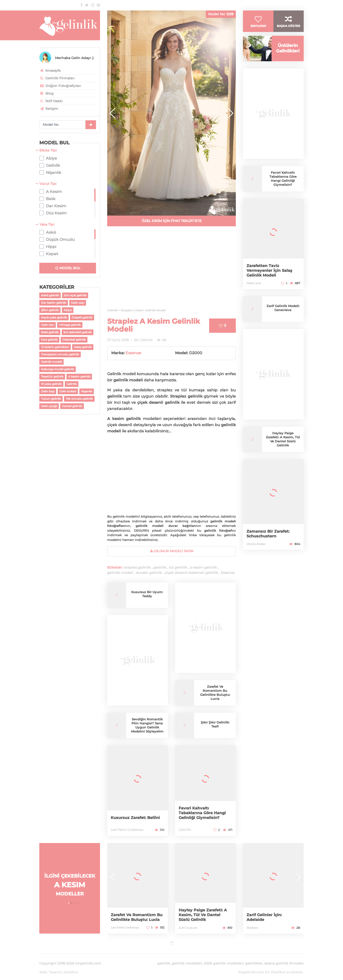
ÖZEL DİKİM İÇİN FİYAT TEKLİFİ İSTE (172, 221)
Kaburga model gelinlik (58, 369)
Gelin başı (48, 391)
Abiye (68, 310)
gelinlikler (254, 958)
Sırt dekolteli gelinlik (78, 332)
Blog (46, 93)
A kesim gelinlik (79, 376)
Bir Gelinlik (143, 340)
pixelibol (71, 966)
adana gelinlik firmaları (284, 958)
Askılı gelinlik (50, 295)
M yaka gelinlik (51, 384)
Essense (133, 353)
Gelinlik (72, 384)
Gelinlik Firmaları (57, 78)
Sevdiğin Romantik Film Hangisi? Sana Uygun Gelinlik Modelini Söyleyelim (147, 725)
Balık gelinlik (50, 332)
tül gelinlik (178, 567)
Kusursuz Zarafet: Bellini (130, 815)
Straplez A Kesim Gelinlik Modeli (154, 325)
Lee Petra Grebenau (127, 830)
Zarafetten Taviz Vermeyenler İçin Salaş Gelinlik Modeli (272, 278)
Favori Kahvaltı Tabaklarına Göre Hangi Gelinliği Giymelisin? (205, 813)
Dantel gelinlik (72, 406)
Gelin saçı (78, 303)
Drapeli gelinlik (82, 317)
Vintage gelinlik (70, 325)
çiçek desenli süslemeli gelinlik (191, 573)
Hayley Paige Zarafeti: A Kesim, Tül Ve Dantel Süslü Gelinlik (283, 447)
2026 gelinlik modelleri (224, 958)
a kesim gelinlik (203, 567)
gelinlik (160, 567)
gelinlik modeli (120, 573)
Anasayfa (50, 71)
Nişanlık (87, 391)
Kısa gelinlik (49, 340)
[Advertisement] (171, 270)
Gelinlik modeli (51, 362)
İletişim (49, 109)
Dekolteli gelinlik (74, 340)
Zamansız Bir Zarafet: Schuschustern (270, 541)
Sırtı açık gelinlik (75, 295)
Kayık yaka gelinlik (54, 317)
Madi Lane (254, 291)
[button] (230, 113)
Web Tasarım (50, 966)
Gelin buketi (68, 391)
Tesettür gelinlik (52, 376)
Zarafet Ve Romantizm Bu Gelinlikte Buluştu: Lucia (215, 693)
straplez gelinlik (137, 567)
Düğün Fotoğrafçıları (60, 86)
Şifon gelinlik (50, 310)
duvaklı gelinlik (149, 573)
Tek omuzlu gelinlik (79, 399)
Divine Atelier (256, 551)
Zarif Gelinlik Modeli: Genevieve (283, 316)
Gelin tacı (48, 325)
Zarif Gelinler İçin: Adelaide (266, 917)
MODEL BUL (68, 268)
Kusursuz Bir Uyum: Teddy (147, 594)
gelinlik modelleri (187, 958)
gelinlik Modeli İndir (172, 551)
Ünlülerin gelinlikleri (55, 347)
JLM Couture (188, 928)
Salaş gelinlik (83, 347)
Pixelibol (278, 966)
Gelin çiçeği (49, 406)
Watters (252, 928)
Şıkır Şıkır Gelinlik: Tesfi (215, 724)
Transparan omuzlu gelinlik (60, 354)
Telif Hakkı (51, 101)
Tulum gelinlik (51, 399)
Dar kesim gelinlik (54, 303)
